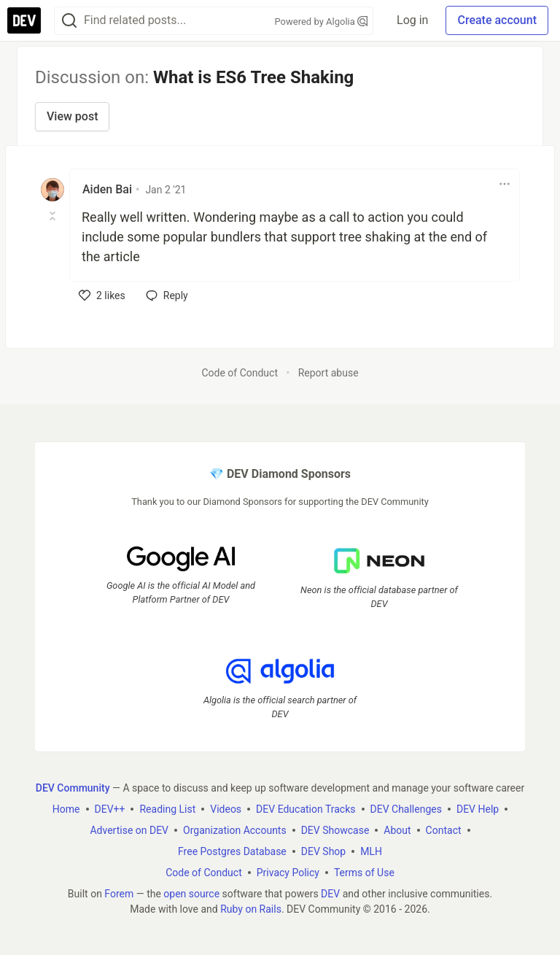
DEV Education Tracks (306, 809)
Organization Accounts (235, 830)
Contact (444, 830)
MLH (371, 851)
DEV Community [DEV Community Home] (73, 788)
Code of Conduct (240, 373)
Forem (119, 894)
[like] (102, 295)
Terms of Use (364, 873)
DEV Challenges (406, 809)
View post (72, 116)
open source (191, 894)
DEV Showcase (335, 830)
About (397, 830)
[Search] (69, 21)
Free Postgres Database (232, 851)
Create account (497, 20)
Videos (226, 809)
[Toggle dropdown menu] (505, 184)
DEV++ (110, 809)
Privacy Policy (288, 873)
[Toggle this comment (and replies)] (54, 216)
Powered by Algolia (322, 22)
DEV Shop (323, 851)
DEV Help (478, 809)
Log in (412, 20)
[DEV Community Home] (24, 20)
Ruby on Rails (251, 909)
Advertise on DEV (129, 830)
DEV (330, 894)
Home (66, 809)
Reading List (167, 809)
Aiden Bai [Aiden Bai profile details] (107, 189)
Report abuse (328, 373)
